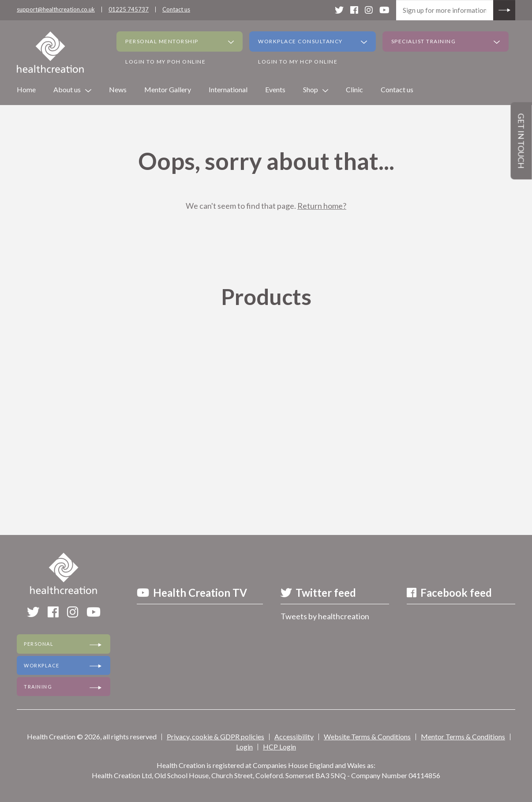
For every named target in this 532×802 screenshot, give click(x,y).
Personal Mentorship (162, 41)
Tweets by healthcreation (325, 616)
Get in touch (521, 141)
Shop (311, 89)
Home (26, 89)
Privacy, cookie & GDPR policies (215, 736)
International (228, 89)
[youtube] (384, 10)
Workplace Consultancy (300, 41)
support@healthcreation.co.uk (56, 9)
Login (244, 746)
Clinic (354, 89)
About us (67, 89)
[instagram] (369, 10)
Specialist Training (424, 41)
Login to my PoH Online (165, 62)
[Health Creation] (50, 52)
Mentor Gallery (168, 89)
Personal (39, 644)
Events (275, 89)
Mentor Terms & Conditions (463, 736)
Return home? (322, 206)
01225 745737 (129, 9)
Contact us (176, 9)
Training (38, 686)
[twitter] (339, 10)
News (118, 89)
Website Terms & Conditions (367, 736)
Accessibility (294, 736)
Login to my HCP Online (298, 62)
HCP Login (279, 746)
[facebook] (354, 10)
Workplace (42, 665)
